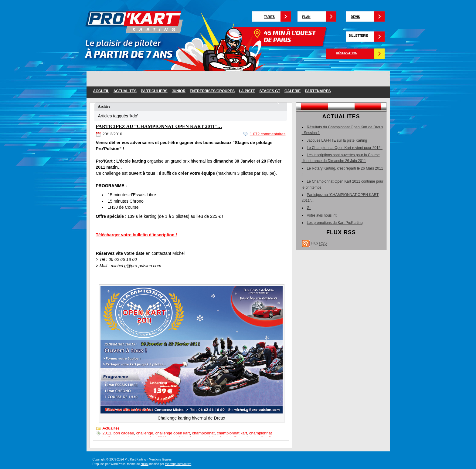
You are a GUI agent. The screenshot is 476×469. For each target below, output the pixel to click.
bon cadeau (124, 433)
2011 (107, 433)
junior (179, 91)
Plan (306, 17)
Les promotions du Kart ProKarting (335, 223)
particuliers (154, 91)
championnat (203, 433)
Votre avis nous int (322, 215)
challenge (145, 433)
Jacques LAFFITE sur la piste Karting (337, 140)
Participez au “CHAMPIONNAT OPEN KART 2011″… (159, 126)
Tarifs (269, 17)
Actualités (125, 91)
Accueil (101, 91)
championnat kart (232, 433)
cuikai (144, 464)
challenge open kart (173, 433)
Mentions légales (160, 459)
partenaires (318, 91)
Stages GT (270, 91)
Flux (319, 243)
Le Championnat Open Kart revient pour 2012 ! (345, 148)
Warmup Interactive (178, 464)
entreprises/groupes (212, 91)
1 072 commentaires (268, 134)
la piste (247, 91)
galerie (292, 91)
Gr (309, 208)
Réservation (347, 53)
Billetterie (359, 36)
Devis (355, 17)
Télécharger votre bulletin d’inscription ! (137, 235)
